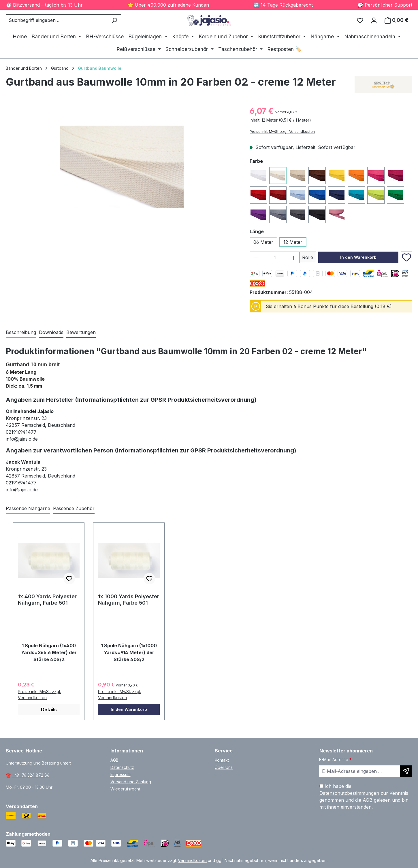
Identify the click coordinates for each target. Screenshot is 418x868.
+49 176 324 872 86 (31, 775)
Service (224, 751)
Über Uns (224, 767)
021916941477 (21, 432)
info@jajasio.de (22, 439)
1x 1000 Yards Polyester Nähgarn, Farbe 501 (129, 600)
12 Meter (293, 242)
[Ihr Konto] (374, 20)
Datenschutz (122, 767)
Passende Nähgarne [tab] (28, 508)
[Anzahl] (275, 257)
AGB (114, 760)
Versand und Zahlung (131, 782)
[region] (122, 167)
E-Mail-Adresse (335, 760)
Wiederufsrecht (125, 789)
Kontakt (222, 760)
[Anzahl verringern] (256, 257)
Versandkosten (192, 860)
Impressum (120, 774)
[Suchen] (114, 20)
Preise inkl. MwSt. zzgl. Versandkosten (282, 132)
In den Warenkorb (358, 257)
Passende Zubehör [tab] (74, 508)
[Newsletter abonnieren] (406, 771)
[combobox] (57, 20)
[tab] (21, 333)
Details (49, 710)
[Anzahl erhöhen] (294, 257)
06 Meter (263, 242)
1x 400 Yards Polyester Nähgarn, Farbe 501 (47, 600)
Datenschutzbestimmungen (349, 793)
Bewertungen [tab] (81, 332)
